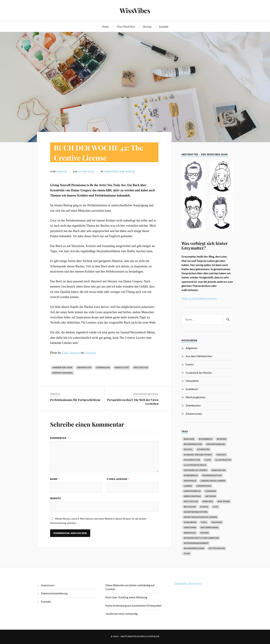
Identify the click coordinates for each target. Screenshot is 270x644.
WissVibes (135, 10)
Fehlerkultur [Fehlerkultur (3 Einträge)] (192, 460)
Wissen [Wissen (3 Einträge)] (205, 533)
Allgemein (192, 348)
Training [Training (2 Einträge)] (217, 522)
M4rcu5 (62, 172)
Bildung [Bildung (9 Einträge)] (222, 439)
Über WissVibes (126, 26)
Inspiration (84, 367)
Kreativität (122, 367)
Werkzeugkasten (196, 397)
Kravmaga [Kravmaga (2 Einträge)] (190, 481)
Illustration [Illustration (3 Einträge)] (223, 460)
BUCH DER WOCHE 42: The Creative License (103, 152)
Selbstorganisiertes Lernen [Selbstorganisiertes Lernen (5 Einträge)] (201, 517)
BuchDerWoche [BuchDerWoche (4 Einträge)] (193, 444)
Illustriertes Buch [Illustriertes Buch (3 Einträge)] (195, 465)
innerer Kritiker (62, 367)
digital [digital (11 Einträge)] (188, 449)
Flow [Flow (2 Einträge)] (208, 460)
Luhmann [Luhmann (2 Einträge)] (211, 491)
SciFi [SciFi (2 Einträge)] (216, 507)
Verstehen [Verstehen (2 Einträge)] (190, 527)
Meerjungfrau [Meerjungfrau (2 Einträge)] (192, 496)
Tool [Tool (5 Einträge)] (204, 522)
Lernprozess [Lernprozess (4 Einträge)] (204, 486)
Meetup (147, 26)
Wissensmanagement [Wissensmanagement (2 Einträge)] (196, 543)
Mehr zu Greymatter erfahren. (199, 298)
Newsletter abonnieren (188, 583)
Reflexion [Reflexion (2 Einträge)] (190, 507)
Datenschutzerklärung (54, 593)
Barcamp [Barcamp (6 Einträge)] (189, 439)
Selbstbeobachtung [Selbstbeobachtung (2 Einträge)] (196, 512)
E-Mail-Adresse (118, 479)
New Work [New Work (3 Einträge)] (224, 501)
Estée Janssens (71, 353)
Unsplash (90, 353)
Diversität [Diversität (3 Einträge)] (203, 449)
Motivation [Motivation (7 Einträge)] (191, 501)
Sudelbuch (192, 389)
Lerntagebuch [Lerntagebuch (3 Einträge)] (192, 491)
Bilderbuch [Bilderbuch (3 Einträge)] (206, 439)
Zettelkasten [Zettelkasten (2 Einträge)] (217, 548)
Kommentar (59, 438)
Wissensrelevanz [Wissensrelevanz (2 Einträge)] (194, 548)
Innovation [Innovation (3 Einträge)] (219, 470)
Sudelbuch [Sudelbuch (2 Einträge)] (190, 522)
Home (106, 26)
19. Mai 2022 (86, 172)
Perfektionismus (63, 373)
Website (56, 498)
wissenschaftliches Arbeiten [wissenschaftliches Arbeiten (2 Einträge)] (201, 538)
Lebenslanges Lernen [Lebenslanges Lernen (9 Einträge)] (213, 481)
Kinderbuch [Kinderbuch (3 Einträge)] (191, 475)
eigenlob (153, 636)
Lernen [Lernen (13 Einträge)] (188, 486)
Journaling (103, 367)
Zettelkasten (193, 405)
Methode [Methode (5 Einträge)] (211, 496)
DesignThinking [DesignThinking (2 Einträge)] (216, 444)
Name (55, 479)
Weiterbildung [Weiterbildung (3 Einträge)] (210, 527)
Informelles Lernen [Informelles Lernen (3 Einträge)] (196, 470)
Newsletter (192, 381)
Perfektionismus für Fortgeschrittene (75, 400)
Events (190, 364)
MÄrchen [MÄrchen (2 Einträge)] (208, 501)
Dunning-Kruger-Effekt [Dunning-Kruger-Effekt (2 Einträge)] (198, 455)
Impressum (48, 585)
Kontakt (164, 26)
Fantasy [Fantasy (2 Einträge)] (221, 455)
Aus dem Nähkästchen (199, 356)
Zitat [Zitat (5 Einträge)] (187, 553)
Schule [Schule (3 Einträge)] (204, 507)
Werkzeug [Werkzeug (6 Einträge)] (190, 533)
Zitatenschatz (194, 414)
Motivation (141, 367)
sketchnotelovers (133, 636)
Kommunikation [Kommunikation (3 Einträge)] (212, 475)
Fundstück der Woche (119, 172)
